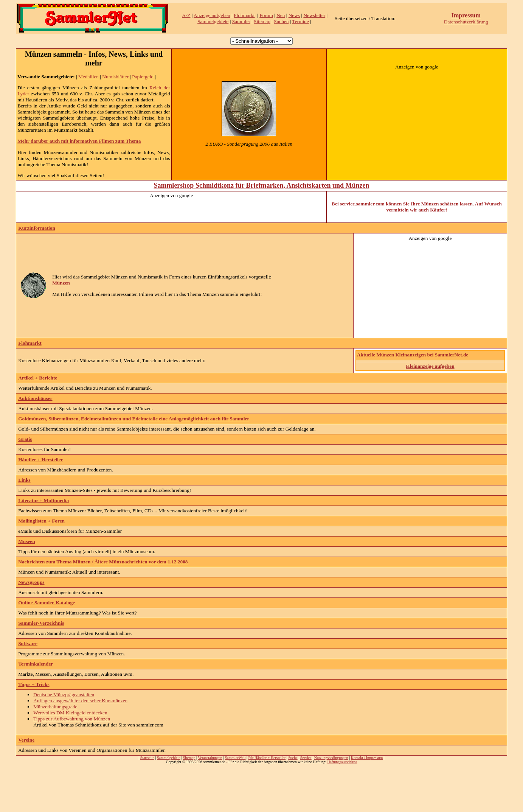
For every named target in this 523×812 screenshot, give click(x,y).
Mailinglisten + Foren (41, 521)
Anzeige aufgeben (212, 15)
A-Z (186, 15)
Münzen (61, 283)
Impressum (466, 15)
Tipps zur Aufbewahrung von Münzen (72, 719)
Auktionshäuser (35, 398)
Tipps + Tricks (34, 684)
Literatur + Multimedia (43, 500)
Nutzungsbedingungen (331, 758)
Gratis (25, 439)
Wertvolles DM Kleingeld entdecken (70, 713)
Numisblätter (115, 77)
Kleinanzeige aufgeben (430, 366)
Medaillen (88, 77)
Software (28, 643)
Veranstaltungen (210, 758)
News (294, 15)
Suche (293, 758)
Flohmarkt (244, 15)
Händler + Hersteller (40, 460)
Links (24, 480)
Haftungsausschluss (342, 762)
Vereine (26, 740)
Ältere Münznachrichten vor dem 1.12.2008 (141, 562)
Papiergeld (143, 77)
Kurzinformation (37, 228)
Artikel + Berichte (38, 378)
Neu (281, 15)
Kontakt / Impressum (367, 758)
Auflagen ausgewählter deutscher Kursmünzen (80, 701)
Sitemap (262, 21)
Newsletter (314, 15)
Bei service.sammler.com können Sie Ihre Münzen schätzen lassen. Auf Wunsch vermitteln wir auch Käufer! (417, 207)
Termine (300, 21)
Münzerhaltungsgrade (55, 707)
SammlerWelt (235, 758)
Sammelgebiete (213, 21)
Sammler (241, 21)
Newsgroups (31, 582)
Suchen (281, 21)
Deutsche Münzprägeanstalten (64, 695)
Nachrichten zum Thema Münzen (54, 562)
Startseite (147, 758)
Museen (26, 541)
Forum (266, 15)
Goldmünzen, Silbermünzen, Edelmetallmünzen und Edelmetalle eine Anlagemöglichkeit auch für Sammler (134, 419)
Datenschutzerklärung (466, 22)
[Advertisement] (417, 117)
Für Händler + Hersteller (267, 758)
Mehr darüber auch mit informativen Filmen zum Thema (79, 141)
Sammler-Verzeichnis (41, 623)
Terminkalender (36, 664)
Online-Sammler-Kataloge (47, 603)
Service (306, 758)
